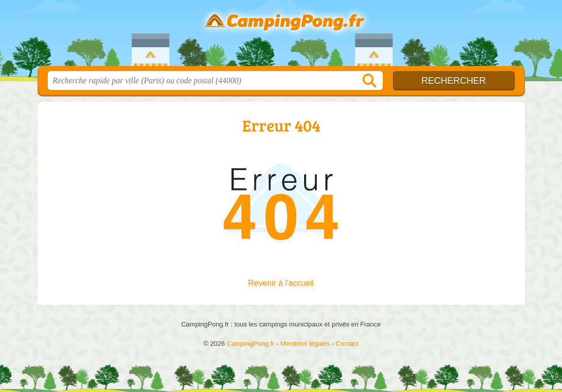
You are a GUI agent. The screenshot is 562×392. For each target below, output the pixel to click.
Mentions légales (305, 344)
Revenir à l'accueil (281, 283)
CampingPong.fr (281, 36)
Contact (347, 344)
